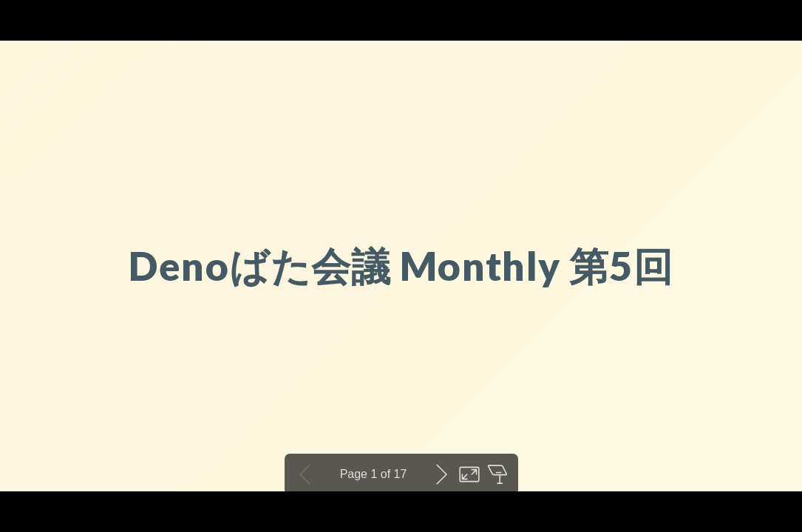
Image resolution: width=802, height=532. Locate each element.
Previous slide (305, 474)
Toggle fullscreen (469, 474)
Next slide (441, 474)
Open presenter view (497, 474)
